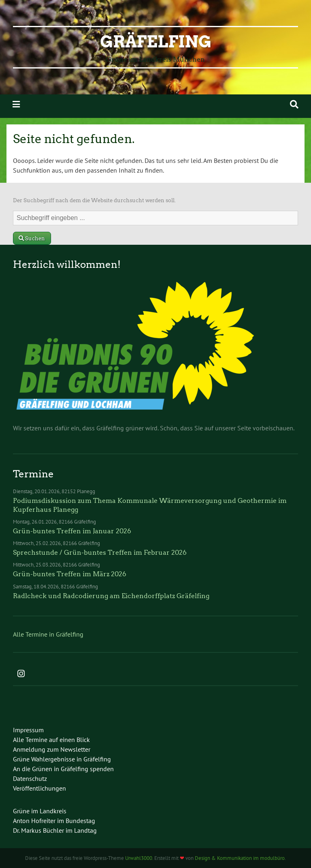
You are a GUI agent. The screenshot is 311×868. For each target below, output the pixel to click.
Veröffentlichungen (39, 788)
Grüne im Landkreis (40, 811)
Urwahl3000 (139, 858)
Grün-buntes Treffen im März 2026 (70, 574)
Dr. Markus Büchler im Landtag (55, 830)
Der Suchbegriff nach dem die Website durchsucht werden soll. (94, 200)
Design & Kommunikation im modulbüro (240, 858)
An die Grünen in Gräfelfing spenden (63, 769)
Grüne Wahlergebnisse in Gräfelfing (62, 759)
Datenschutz (30, 778)
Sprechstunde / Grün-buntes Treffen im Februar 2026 (100, 553)
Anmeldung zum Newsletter (52, 749)
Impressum (28, 730)
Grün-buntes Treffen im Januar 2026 (72, 531)
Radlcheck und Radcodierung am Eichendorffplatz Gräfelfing (111, 596)
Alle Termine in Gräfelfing (48, 634)
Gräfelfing (156, 42)
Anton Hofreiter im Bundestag (54, 821)
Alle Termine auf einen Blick (51, 740)
